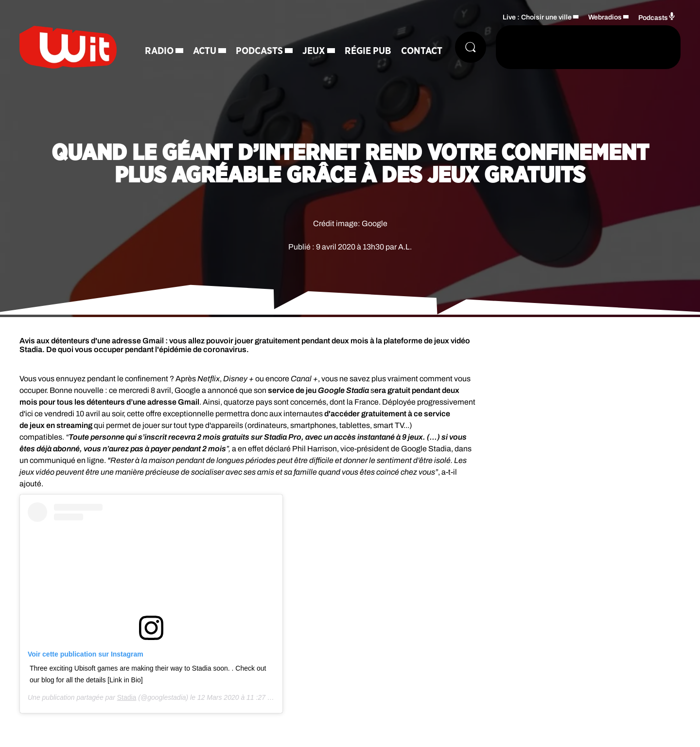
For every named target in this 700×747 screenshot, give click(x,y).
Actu (205, 51)
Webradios (605, 17)
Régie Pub (368, 51)
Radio (159, 51)
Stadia (127, 697)
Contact (422, 51)
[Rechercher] (471, 47)
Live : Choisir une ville (537, 17)
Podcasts (259, 51)
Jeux (314, 51)
